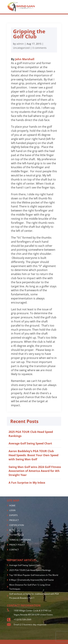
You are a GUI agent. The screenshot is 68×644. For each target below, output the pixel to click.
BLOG (12, 530)
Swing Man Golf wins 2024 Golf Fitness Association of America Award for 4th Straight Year (35, 471)
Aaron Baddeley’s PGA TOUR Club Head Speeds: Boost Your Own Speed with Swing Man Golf (33, 455)
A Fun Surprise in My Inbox (27, 483)
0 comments (39, 48)
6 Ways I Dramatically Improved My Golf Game (32, 580)
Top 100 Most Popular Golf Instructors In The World (34, 575)
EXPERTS (13, 515)
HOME (12, 506)
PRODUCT (14, 520)
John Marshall (25, 59)
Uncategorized (21, 48)
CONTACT (14, 550)
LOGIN (12, 510)
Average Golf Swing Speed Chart (30, 443)
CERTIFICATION (17, 525)
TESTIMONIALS (16, 535)
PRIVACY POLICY (17, 545)
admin (20, 44)
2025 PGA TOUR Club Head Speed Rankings (30, 570)
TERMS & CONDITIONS (20, 540)
